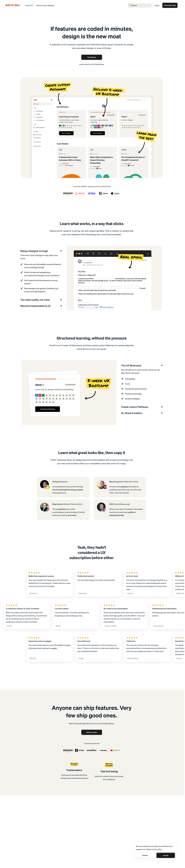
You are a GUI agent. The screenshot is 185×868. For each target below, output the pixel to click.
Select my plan (92, 732)
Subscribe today (170, 5)
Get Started (92, 57)
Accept (166, 855)
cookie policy (156, 849)
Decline (145, 855)
